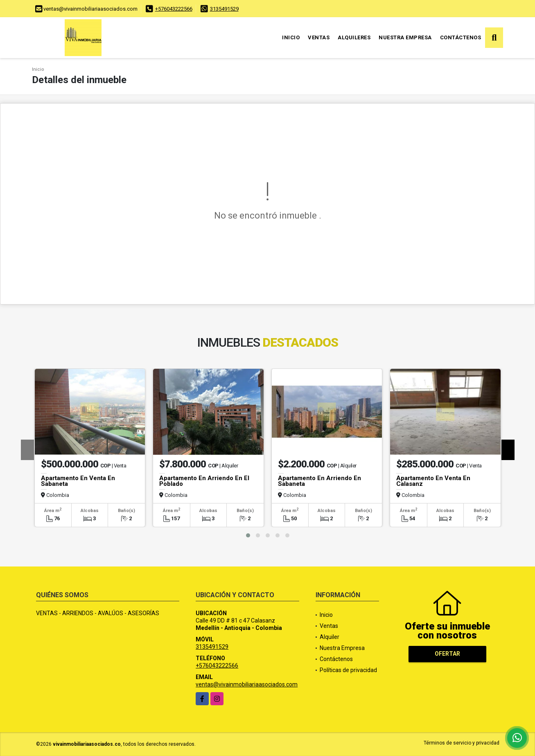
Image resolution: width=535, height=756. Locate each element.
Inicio (291, 37)
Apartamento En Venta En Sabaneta (78, 481)
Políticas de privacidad (348, 670)
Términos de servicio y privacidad (462, 743)
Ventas (319, 37)
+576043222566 (174, 9)
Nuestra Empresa (405, 37)
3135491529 (224, 9)
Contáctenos (461, 37)
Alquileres (354, 37)
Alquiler (330, 637)
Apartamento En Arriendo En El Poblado (204, 481)
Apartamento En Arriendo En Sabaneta (319, 481)
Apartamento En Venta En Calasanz (433, 481)
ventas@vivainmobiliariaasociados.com (247, 684)
